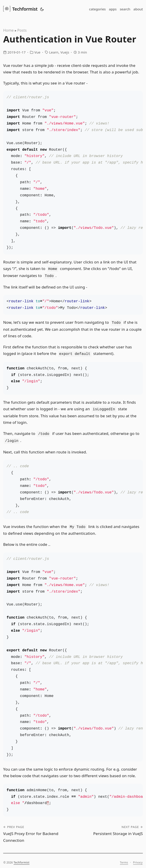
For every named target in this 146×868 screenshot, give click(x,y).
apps (113, 9)
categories (97, 9)
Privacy (138, 859)
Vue (37, 52)
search (125, 9)
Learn (54, 52)
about (138, 9)
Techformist (20, 9)
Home (8, 30)
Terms (124, 859)
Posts (22, 30)
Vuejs (65, 52)
